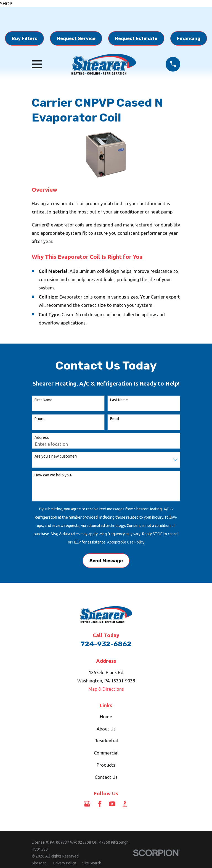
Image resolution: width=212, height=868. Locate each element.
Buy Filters (24, 38)
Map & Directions (106, 689)
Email (115, 419)
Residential (106, 741)
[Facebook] (100, 804)
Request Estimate (136, 38)
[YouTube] (112, 804)
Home (106, 717)
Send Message (106, 561)
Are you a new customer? (56, 456)
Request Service (76, 38)
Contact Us (106, 777)
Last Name (119, 400)
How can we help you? (54, 475)
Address (42, 437)
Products (106, 765)
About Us (106, 729)
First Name (43, 400)
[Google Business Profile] (87, 804)
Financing (189, 38)
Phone (40, 419)
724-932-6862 (106, 644)
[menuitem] (39, 863)
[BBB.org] (125, 804)
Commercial (106, 753)
